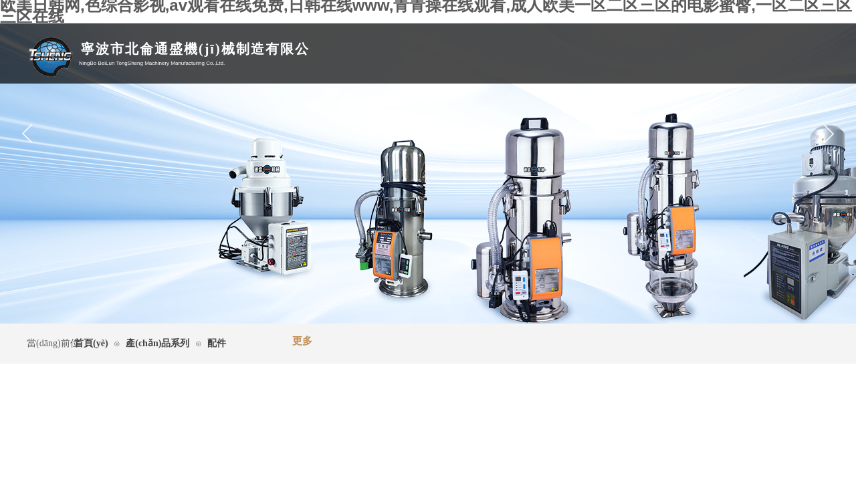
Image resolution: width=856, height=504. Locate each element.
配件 (217, 343)
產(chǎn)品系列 (157, 343)
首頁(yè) (91, 343)
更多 (302, 341)
